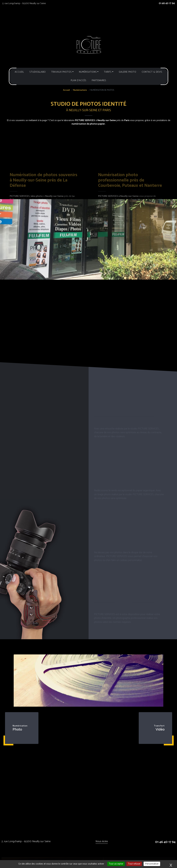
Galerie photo (128, 72)
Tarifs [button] (108, 72)
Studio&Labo (38, 72)
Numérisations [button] (88, 72)
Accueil (19, 72)
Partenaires (99, 80)
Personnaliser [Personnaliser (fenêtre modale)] (152, 864)
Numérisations (80, 90)
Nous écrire (102, 842)
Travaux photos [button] (61, 72)
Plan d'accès (79, 80)
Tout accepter (116, 864)
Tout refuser (134, 864)
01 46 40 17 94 (167, 3)
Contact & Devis (152, 72)
